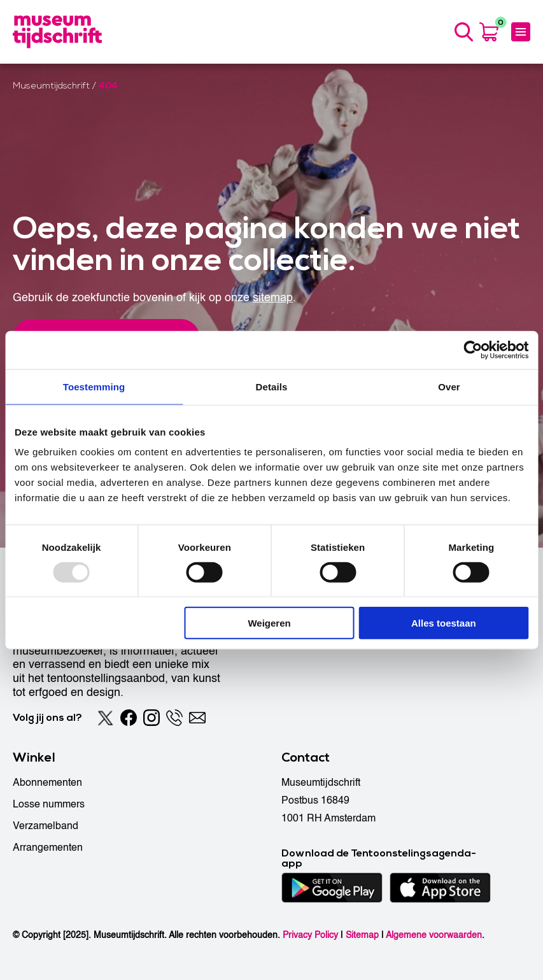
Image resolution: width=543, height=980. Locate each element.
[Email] (197, 718)
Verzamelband (46, 826)
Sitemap (362, 935)
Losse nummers (49, 804)
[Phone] (174, 718)
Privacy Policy (310, 935)
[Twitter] (106, 718)
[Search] (463, 32)
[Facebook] (129, 718)
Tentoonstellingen (321, 617)
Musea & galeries (321, 639)
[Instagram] (152, 718)
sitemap (273, 298)
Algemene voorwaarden (434, 935)
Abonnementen (47, 783)
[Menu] (521, 32)
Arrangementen (48, 848)
